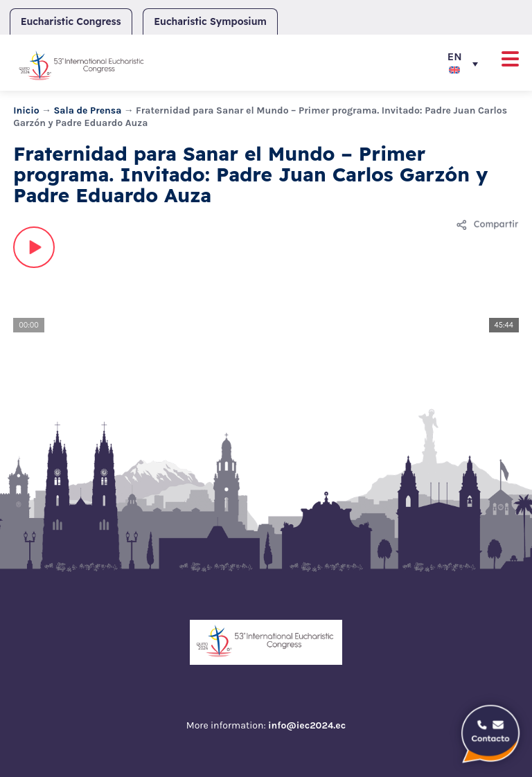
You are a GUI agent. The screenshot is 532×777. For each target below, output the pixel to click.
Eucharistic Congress (71, 21)
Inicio (26, 110)
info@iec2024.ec (307, 725)
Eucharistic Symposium (210, 21)
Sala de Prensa (87, 110)
